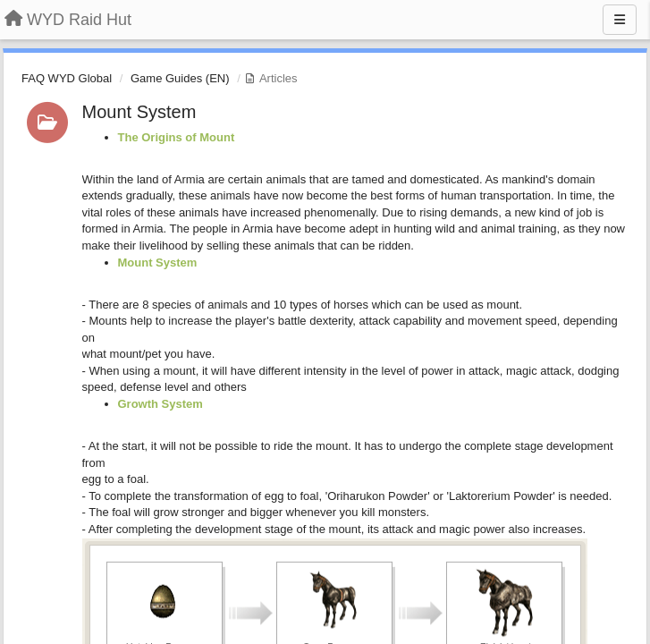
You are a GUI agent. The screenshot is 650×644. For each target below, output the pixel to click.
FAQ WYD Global (67, 78)
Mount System (139, 112)
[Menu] (620, 20)
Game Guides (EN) (180, 78)
